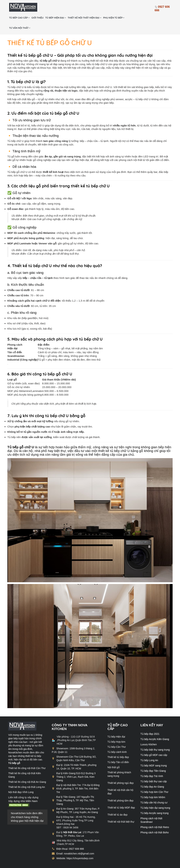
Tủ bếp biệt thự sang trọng (155, 739)
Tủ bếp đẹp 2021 (150, 723)
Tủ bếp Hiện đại (116, 726)
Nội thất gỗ (113, 757)
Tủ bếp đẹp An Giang (152, 776)
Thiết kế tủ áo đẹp (117, 804)
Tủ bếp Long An (149, 750)
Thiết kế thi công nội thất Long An (27, 776)
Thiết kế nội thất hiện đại (102, 7)
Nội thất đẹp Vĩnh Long (21, 781)
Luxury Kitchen (149, 734)
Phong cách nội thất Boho (155, 822)
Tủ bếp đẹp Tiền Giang (153, 760)
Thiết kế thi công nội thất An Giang (27, 771)
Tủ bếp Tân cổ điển (118, 751)
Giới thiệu (55, 7)
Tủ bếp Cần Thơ (117, 736)
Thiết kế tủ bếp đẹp (118, 746)
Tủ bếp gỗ (14, 752)
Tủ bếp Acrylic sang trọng (155, 802)
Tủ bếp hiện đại (73, 7)
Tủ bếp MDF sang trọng (154, 755)
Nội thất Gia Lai (72, 822)
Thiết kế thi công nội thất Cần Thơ (27, 757)
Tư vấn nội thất (38, 17)
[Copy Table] (8, 354)
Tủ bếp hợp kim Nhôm (153, 786)
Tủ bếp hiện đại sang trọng (155, 797)
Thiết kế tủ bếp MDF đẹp (121, 797)
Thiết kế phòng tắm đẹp (120, 790)
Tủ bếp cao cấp (37, 7)
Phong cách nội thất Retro (155, 816)
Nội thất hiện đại (34, 810)
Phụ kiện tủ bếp (132, 7)
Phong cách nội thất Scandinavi (151, 809)
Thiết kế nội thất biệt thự (121, 811)
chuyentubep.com (37, 864)
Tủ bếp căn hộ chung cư (154, 792)
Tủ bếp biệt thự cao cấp (154, 771)
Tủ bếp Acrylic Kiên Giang (155, 728)
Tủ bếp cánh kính (117, 741)
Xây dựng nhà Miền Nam (23, 790)
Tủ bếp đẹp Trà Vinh (152, 765)
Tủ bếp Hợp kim (116, 731)
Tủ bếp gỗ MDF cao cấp (154, 744)
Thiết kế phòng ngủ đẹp (120, 772)
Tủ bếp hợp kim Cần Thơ (154, 781)
